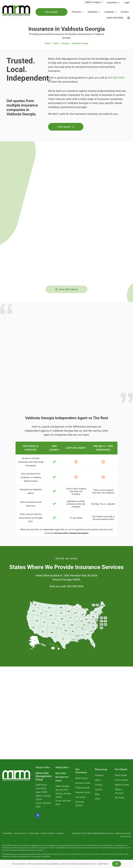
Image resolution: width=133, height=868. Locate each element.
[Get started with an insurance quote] (66, 127)
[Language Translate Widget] (94, 2)
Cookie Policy (34, 833)
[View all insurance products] (67, 289)
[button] (129, 18)
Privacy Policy (20, 833)
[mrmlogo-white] (16, 771)
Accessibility (7, 833)
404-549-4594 (116, 78)
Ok (117, 864)
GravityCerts (126, 836)
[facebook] (38, 815)
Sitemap (60, 833)
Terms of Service (48, 833)
